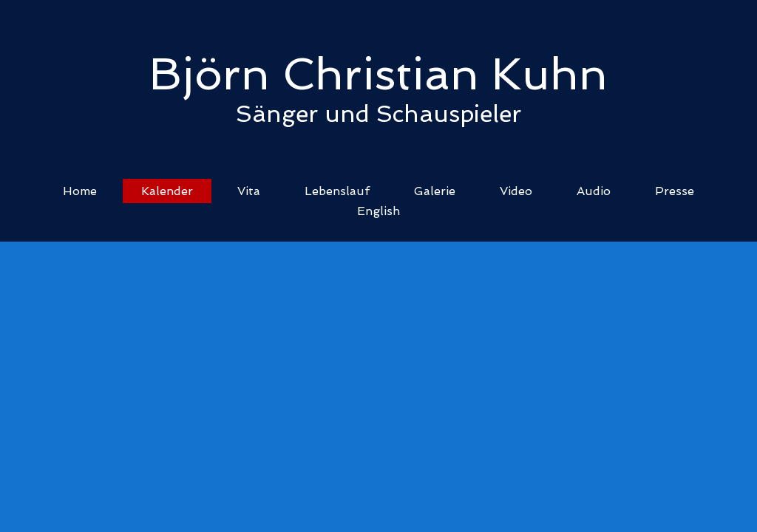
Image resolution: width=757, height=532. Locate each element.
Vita (249, 191)
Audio (594, 191)
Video (516, 191)
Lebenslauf (337, 191)
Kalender (167, 191)
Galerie (435, 191)
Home (80, 191)
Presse (675, 191)
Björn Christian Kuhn (378, 74)
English (378, 211)
